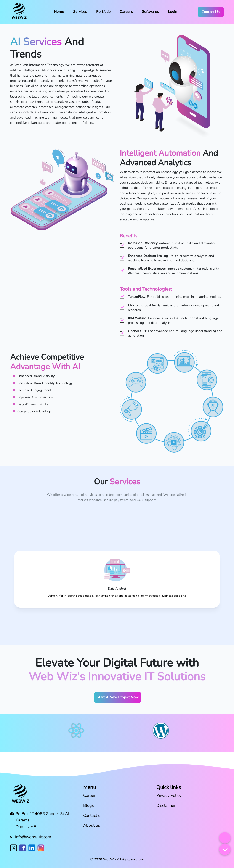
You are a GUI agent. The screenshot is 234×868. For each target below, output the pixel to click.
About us (92, 825)
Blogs (89, 805)
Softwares (150, 12)
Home (59, 12)
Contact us (93, 815)
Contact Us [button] (211, 12)
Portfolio (103, 12)
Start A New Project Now (118, 697)
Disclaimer (166, 805)
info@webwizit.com (33, 837)
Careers (126, 12)
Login (173, 12)
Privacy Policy (169, 795)
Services (80, 12)
